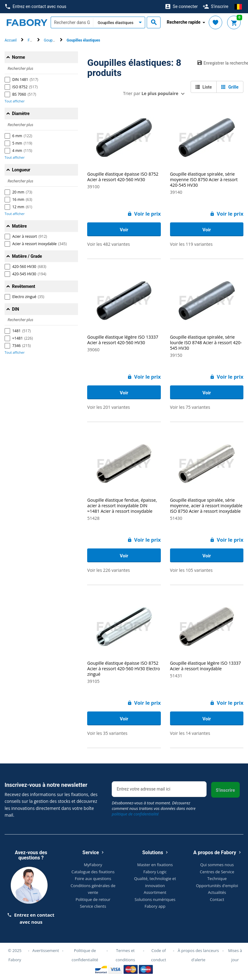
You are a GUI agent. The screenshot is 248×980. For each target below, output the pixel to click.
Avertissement (46, 950)
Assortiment (155, 892)
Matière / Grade (27, 256)
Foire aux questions (93, 878)
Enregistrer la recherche (220, 63)
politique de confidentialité (135, 814)
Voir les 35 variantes (107, 733)
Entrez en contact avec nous (36, 7)
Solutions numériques (155, 899)
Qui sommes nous (217, 865)
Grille (230, 87)
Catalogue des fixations (93, 872)
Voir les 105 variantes (191, 570)
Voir (124, 230)
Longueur (21, 170)
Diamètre (21, 114)
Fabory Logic (155, 872)
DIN (15, 309)
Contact (217, 899)
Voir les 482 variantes (108, 244)
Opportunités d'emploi (217, 886)
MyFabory (93, 865)
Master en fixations (155, 865)
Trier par (151, 93)
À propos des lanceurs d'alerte (198, 955)
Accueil (11, 40)
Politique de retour (93, 899)
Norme (19, 57)
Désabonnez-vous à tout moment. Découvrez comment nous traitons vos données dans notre (154, 808)
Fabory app (155, 906)
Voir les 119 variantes (191, 244)
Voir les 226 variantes (108, 570)
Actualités (217, 892)
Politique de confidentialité (85, 955)
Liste (204, 87)
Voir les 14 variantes (190, 733)
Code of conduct (159, 955)
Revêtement (24, 286)
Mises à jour (235, 955)
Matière (19, 226)
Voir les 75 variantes (190, 407)
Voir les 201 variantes (108, 407)
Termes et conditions (125, 955)
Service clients (93, 906)
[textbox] (72, 22)
